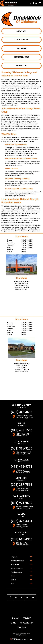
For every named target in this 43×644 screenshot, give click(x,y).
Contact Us (22, 66)
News (13, 584)
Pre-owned (22, 48)
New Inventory (21, 40)
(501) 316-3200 (24, 369)
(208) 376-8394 (21, 521)
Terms (13, 623)
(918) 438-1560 (21, 430)
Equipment (14, 557)
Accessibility (27, 623)
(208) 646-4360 (21, 539)
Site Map (22, 627)
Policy (16, 618)
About (13, 576)
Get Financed (15, 564)
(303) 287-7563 (21, 485)
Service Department (17, 568)
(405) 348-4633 (24, 287)
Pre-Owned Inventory (17, 561)
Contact (13, 580)
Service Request (21, 57)
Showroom (21, 31)
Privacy (27, 618)
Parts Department (16, 572)
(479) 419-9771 (21, 467)
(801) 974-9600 (21, 503)
